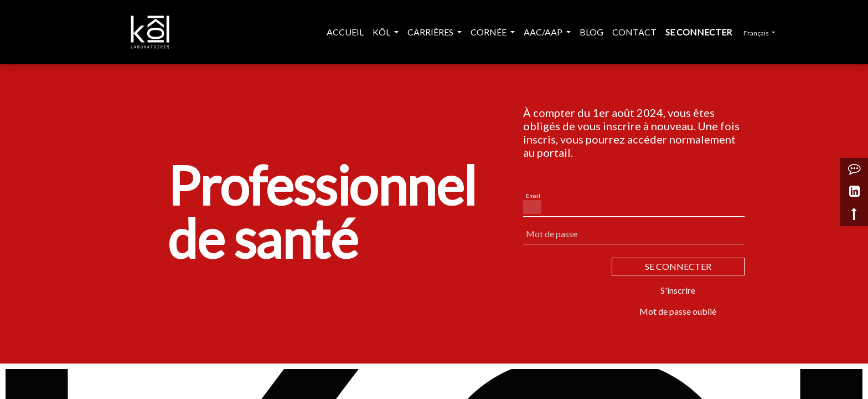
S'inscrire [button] (678, 290)
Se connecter (699, 32)
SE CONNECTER (678, 266)
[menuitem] (345, 32)
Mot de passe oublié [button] (678, 311)
